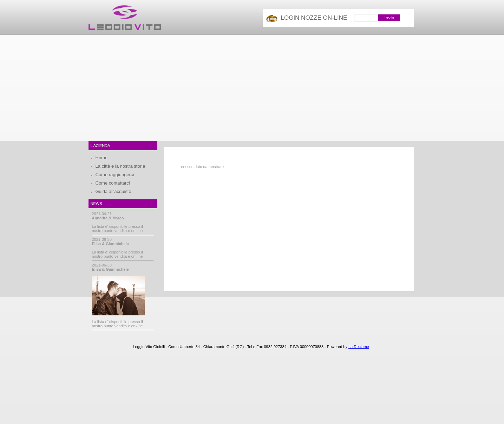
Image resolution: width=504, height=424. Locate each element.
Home (102, 158)
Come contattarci (113, 183)
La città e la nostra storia (120, 166)
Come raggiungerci (115, 175)
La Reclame (359, 347)
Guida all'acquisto (113, 191)
